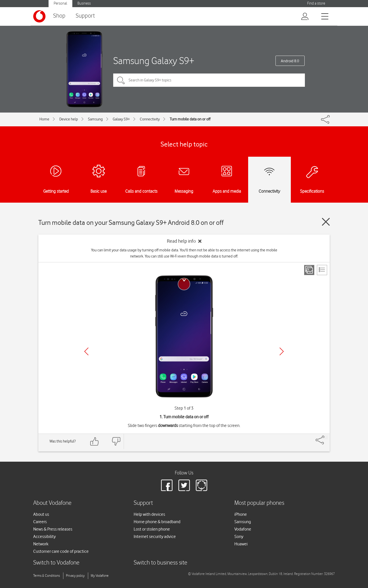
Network (41, 544)
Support (85, 16)
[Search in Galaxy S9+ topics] (209, 80)
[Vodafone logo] (39, 16)
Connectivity (150, 119)
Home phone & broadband (157, 522)
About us (41, 514)
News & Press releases (53, 529)
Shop (59, 16)
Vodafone (243, 529)
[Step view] (309, 270)
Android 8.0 (290, 61)
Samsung (95, 119)
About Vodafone (52, 503)
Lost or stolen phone (152, 529)
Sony (239, 536)
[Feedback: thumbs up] (95, 441)
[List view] (322, 270)
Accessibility (44, 536)
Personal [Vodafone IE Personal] (60, 3)
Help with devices (149, 514)
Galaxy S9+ (121, 119)
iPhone (241, 514)
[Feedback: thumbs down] (116, 441)
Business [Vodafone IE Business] (84, 3)
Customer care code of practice (61, 551)
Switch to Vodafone (56, 563)
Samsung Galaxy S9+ (154, 61)
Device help (69, 119)
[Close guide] (326, 222)
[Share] (326, 437)
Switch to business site (160, 563)
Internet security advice (155, 536)
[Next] (282, 351)
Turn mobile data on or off (190, 119)
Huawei (241, 544)
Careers (40, 522)
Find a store (316, 3)
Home (44, 119)
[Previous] (86, 351)
